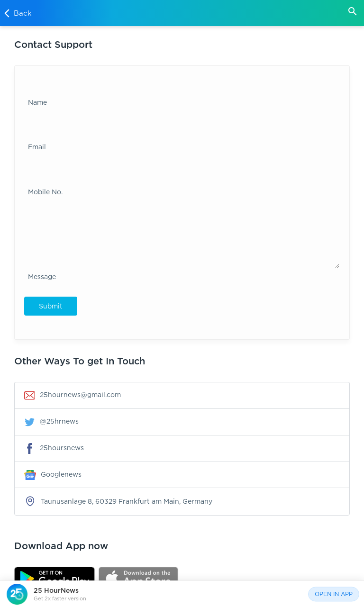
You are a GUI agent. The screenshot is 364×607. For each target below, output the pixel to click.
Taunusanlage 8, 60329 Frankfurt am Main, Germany (118, 502)
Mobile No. (45, 192)
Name (37, 102)
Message (42, 276)
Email (37, 147)
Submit (51, 306)
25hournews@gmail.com (73, 395)
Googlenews (53, 475)
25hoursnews (54, 448)
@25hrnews (51, 422)
